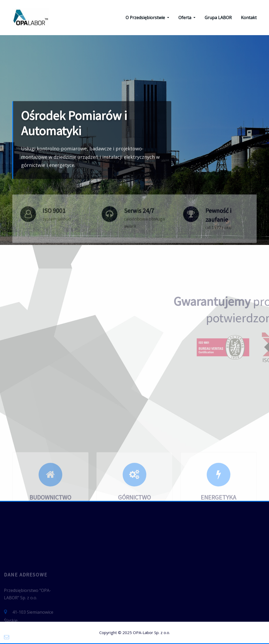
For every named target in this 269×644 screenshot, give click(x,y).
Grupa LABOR (218, 18)
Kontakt (249, 18)
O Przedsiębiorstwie (147, 18)
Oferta (187, 18)
